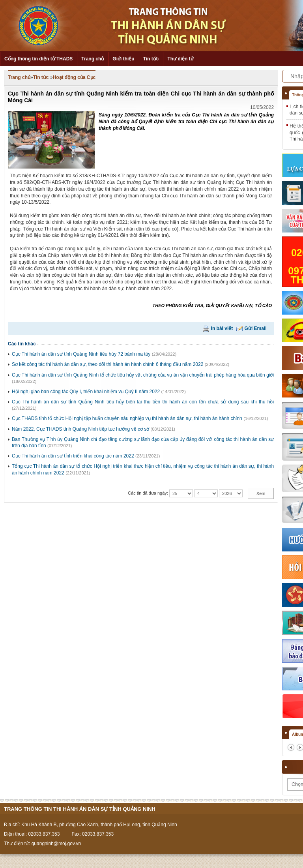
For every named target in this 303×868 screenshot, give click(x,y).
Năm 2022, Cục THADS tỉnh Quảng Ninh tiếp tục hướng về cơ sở (80, 429)
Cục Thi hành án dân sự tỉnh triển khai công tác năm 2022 (73, 456)
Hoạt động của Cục (74, 77)
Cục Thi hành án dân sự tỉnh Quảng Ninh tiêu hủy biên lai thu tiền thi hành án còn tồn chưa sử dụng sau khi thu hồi (143, 402)
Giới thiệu (123, 59)
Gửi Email (256, 328)
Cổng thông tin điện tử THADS (38, 59)
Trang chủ (93, 59)
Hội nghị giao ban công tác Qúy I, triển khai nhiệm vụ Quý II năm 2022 (86, 392)
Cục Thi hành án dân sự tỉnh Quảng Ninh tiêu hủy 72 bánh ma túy (81, 354)
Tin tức (151, 59)
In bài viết (222, 328)
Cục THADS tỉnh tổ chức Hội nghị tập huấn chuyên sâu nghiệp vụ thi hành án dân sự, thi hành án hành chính (127, 418)
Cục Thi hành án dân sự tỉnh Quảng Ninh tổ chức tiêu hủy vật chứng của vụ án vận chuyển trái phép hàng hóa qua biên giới (143, 375)
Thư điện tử (180, 59)
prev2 (291, 747)
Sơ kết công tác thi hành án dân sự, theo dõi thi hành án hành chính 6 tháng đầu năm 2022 (108, 364)
